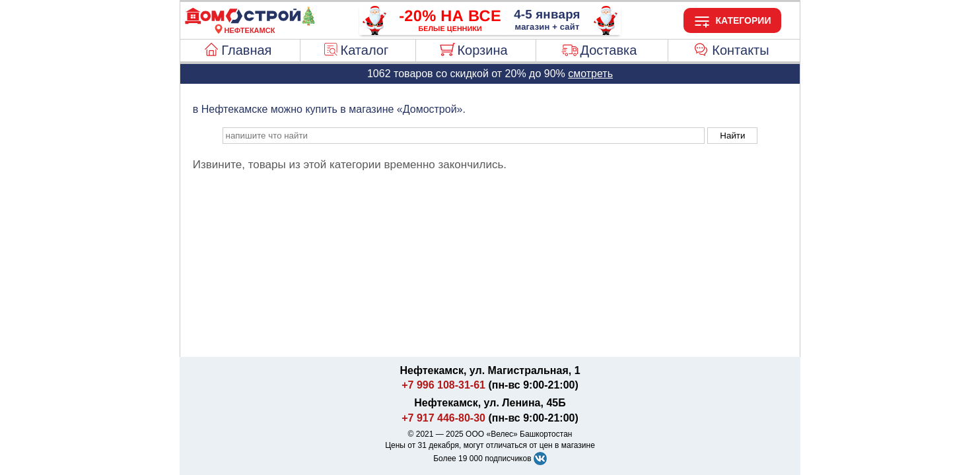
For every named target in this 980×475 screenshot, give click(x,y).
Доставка (608, 50)
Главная (246, 50)
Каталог (365, 50)
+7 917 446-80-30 (443, 418)
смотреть (590, 74)
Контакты (740, 50)
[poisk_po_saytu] (464, 136)
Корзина (482, 50)
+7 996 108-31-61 (443, 385)
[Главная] (250, 22)
